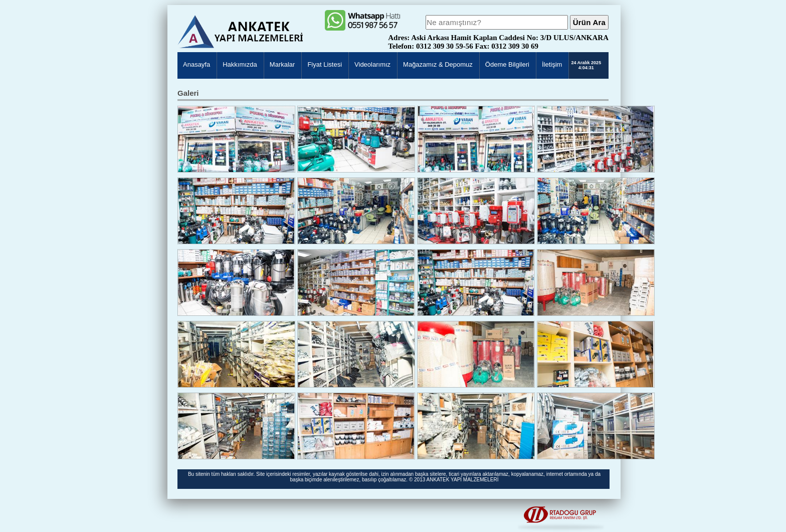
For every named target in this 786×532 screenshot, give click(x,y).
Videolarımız (372, 64)
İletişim (552, 64)
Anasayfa (197, 64)
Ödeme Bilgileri (507, 64)
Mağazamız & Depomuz (438, 64)
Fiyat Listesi (325, 64)
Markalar (282, 64)
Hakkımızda (240, 64)
